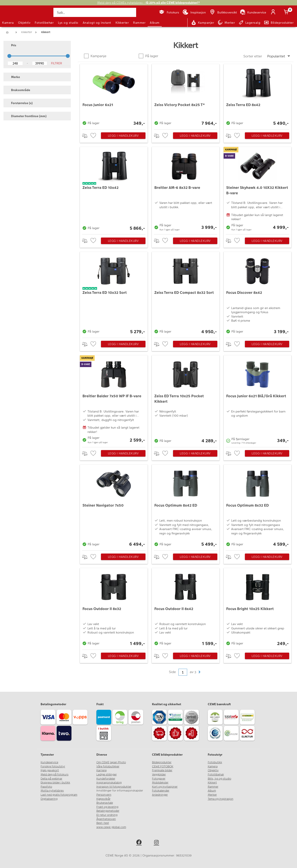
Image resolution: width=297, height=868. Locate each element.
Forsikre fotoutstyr (53, 767)
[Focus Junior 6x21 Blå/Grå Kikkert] (257, 400)
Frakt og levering (107, 807)
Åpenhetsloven (106, 819)
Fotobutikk (215, 762)
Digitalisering (49, 799)
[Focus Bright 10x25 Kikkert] (257, 608)
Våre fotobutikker (108, 767)
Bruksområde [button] (19, 90)
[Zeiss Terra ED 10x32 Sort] (114, 294)
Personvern (104, 795)
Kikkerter (122, 23)
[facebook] (140, 843)
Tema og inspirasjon (221, 799)
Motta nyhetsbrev (52, 791)
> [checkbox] (86, 136)
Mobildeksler (160, 783)
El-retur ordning (107, 815)
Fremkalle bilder (162, 770)
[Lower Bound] (15, 63)
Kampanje (98, 56)
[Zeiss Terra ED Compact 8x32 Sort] (186, 294)
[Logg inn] (274, 12)
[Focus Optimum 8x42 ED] (186, 506)
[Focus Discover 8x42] (257, 294)
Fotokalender (161, 791)
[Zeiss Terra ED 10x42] (114, 190)
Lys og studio (68, 23)
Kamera (8, 23)
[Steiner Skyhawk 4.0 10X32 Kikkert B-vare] (257, 190)
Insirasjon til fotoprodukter (114, 787)
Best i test (103, 823)
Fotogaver (159, 779)
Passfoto (46, 787)
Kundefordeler (106, 779)
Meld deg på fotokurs (54, 775)
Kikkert (212, 783)
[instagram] (157, 843)
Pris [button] (12, 45)
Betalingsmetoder (108, 811)
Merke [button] (13, 77)
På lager (151, 56)
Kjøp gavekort (50, 770)
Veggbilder (159, 775)
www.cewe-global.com (111, 827)
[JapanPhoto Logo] (14, 16)
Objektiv (24, 23)
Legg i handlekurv (123, 136)
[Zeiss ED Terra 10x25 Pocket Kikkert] (186, 400)
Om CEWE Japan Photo (111, 762)
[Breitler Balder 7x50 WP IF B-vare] (114, 400)
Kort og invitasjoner (165, 787)
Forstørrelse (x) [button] (20, 103)
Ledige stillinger (107, 775)
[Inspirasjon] (194, 12)
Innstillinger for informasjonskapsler (120, 791)
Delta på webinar (51, 779)
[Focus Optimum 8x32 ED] (257, 506)
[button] (199, 672)
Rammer (139, 23)
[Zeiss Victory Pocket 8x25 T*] (186, 96)
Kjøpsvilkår (103, 799)
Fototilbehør (44, 23)
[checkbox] (94, 136)
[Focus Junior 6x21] (114, 96)
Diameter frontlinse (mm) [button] (27, 116)
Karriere (101, 770)
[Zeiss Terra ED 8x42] (257, 96)
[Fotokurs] (169, 12)
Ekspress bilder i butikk (55, 783)
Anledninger (160, 795)
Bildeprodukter (162, 762)
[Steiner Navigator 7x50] (114, 506)
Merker (212, 795)
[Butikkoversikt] (223, 12)
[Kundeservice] (253, 12)
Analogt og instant (97, 23)
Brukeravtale (105, 803)
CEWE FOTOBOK (163, 767)
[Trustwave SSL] (176, 718)
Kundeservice (49, 762)
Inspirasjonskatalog (109, 783)
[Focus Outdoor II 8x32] (114, 608)
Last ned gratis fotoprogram (59, 795)
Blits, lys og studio (219, 779)
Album (155, 23)
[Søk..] (95, 12)
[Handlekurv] (287, 12)
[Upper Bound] (40, 63)
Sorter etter (253, 56)
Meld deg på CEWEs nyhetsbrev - (149, 3)
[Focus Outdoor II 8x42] (186, 608)
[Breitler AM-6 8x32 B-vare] (186, 190)
